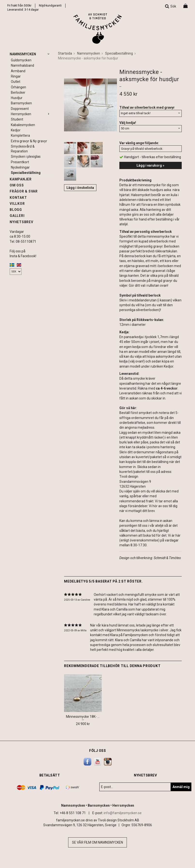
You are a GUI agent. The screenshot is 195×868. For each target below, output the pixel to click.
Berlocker (18, 92)
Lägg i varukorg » (150, 165)
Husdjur (17, 98)
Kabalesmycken (23, 125)
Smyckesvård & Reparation (23, 149)
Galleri (17, 216)
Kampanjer (21, 179)
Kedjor (16, 130)
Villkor (17, 204)
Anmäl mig (181, 787)
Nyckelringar (20, 167)
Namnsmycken (30, 54)
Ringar (16, 76)
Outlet (16, 82)
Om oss (17, 185)
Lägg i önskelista (80, 188)
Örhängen (18, 87)
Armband (18, 71)
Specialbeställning (26, 173)
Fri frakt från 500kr (19, 6)
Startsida (65, 53)
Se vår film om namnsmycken (97, 842)
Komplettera (20, 135)
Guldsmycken (21, 60)
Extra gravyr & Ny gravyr (29, 141)
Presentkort (20, 162)
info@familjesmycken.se (123, 813)
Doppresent (20, 109)
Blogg (16, 210)
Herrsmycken (31, 114)
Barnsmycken (21, 103)
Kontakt (18, 198)
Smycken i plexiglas (26, 157)
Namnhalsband (22, 65)
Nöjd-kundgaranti (50, 6)
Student (17, 119)
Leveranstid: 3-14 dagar (23, 10)
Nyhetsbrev (22, 222)
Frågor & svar (24, 191)
